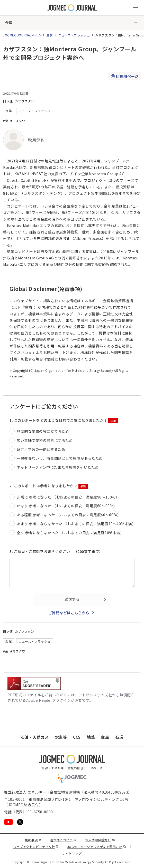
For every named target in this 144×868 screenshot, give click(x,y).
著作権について (63, 840)
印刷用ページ (124, 76)
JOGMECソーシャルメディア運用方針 (97, 847)
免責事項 (33, 840)
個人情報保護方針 (100, 840)
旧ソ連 (8, 101)
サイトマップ (72, 853)
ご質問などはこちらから (69, 613)
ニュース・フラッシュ (74, 35)
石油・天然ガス (35, 737)
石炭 (119, 737)
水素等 (61, 737)
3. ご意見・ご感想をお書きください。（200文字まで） (56, 551)
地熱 (91, 737)
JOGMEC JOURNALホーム (22, 35)
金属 (9, 23)
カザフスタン (25, 101)
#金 (6, 121)
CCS (77, 737)
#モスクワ (18, 121)
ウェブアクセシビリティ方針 (36, 847)
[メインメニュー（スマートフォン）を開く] (135, 8)
